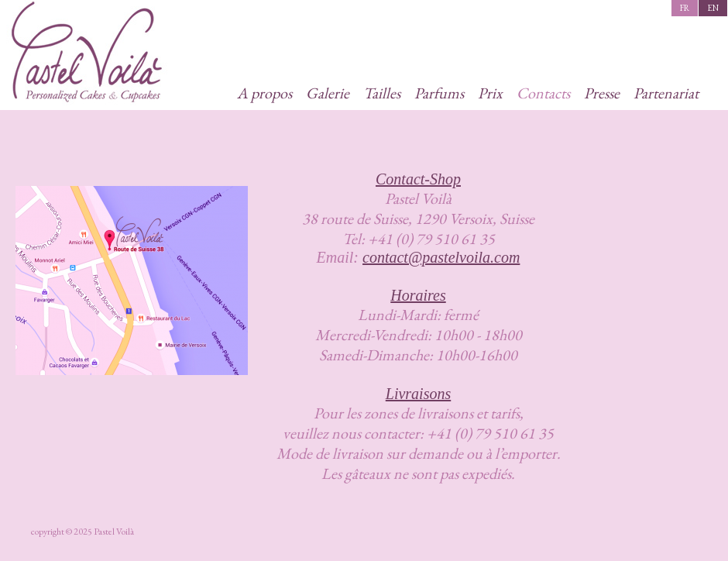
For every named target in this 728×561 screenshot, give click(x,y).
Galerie (328, 93)
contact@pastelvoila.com (441, 257)
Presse (602, 93)
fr (685, 8)
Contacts (543, 93)
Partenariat (666, 93)
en (713, 8)
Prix (490, 93)
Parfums (439, 93)
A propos (264, 93)
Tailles (382, 93)
